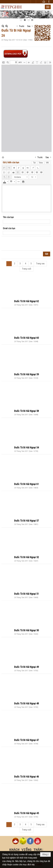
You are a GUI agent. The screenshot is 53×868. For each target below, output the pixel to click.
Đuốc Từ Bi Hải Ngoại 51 (26, 594)
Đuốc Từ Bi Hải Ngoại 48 (26, 703)
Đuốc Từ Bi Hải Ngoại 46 (26, 777)
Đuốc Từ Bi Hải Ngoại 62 (26, 301)
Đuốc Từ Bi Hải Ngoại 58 (26, 411)
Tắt (34, 163)
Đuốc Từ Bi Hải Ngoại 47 (26, 740)
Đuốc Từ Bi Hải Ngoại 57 (26, 521)
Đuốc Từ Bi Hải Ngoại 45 (26, 813)
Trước (22, 26)
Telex (41, 163)
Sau (29, 26)
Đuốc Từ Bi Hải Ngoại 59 (26, 374)
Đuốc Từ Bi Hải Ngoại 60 (26, 338)
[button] (48, 7)
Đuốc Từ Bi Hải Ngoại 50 (26, 630)
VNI (47, 163)
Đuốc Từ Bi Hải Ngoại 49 (26, 667)
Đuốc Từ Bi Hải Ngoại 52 (26, 557)
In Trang (3, 157)
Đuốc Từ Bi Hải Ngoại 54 (26, 447)
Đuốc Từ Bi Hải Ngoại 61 (26, 484)
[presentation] (24, 243)
